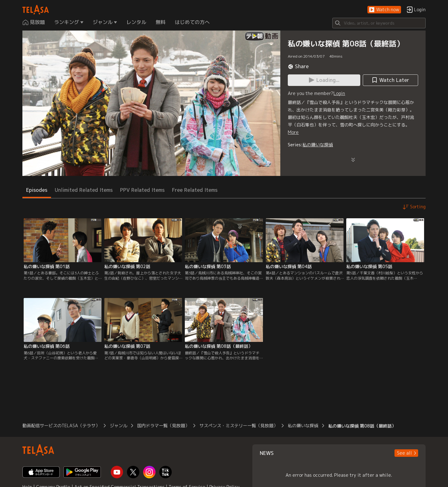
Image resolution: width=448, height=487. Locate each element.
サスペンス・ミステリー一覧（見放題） (239, 426)
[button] (384, 10)
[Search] (379, 23)
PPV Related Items (142, 190)
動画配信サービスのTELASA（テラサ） (61, 426)
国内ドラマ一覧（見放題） (163, 426)
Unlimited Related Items (84, 190)
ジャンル (119, 426)
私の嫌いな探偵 (318, 145)
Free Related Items (195, 190)
